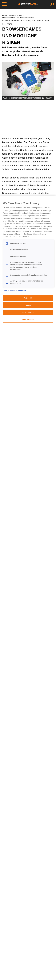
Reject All (28, 298)
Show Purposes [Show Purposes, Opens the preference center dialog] (28, 319)
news (21, 15)
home (4, 15)
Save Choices (28, 312)
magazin (13, 15)
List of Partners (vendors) (15, 290)
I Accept (28, 305)
